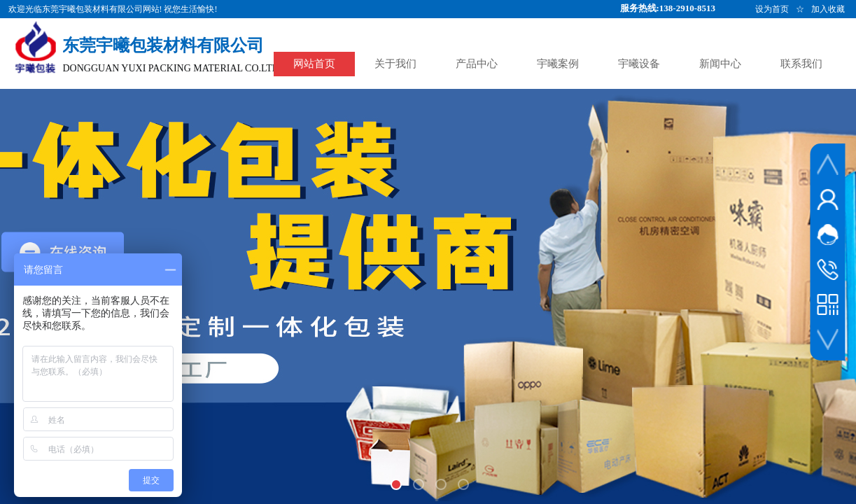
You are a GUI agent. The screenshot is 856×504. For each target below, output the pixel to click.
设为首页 (772, 9)
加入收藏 (828, 9)
